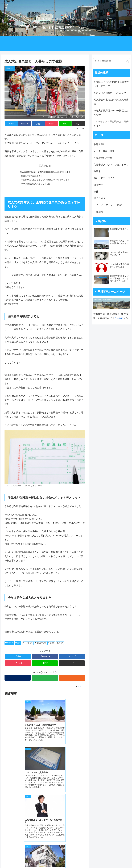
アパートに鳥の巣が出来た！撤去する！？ (111, 124)
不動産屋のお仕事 (103, 158)
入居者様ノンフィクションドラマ (111, 165)
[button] (128, 61)
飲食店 (100, 212)
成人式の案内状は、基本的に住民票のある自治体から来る (45, 172)
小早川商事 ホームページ (19, 852)
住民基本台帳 (40, 644)
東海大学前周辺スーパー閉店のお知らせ (111, 113)
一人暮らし (28, 644)
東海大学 (98, 185)
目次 (41, 166)
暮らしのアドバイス (104, 178)
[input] (112, 61)
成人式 (60, 644)
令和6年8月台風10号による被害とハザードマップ (111, 84)
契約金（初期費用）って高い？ (110, 93)
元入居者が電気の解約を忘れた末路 (111, 102)
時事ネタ (9, 644)
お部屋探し (100, 144)
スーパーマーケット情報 (109, 205)
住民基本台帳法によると (31, 176)
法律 (18, 644)
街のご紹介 (100, 198)
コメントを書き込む (45, 827)
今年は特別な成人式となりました (35, 184)
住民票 (51, 644)
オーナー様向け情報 (104, 151)
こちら (119, 318)
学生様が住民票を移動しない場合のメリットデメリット (45, 180)
